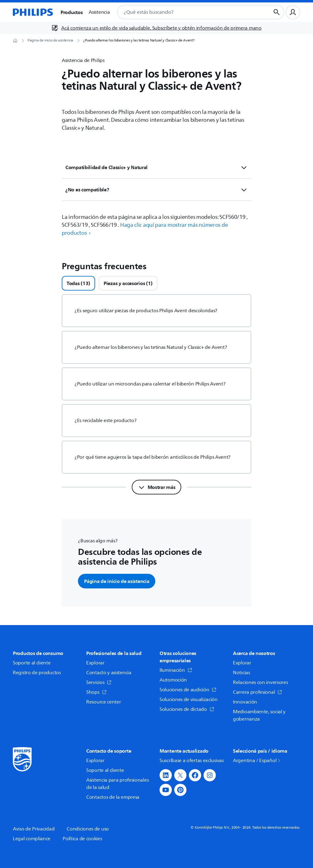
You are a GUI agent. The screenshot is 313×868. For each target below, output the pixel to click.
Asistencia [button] (99, 12)
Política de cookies (82, 839)
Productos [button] (72, 12)
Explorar (95, 663)
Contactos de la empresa (113, 797)
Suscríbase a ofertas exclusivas (192, 761)
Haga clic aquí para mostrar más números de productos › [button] (145, 229)
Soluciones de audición (188, 690)
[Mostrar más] (157, 487)
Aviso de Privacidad (34, 829)
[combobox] (187, 12)
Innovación (245, 702)
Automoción (173, 680)
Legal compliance (32, 839)
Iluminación (176, 670)
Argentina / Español (257, 761)
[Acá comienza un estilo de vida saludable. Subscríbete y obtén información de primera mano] (156, 28)
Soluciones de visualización (189, 700)
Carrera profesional (258, 692)
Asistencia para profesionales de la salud (117, 784)
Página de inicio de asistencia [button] (117, 581)
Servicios (99, 682)
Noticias (241, 673)
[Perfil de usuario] (293, 12)
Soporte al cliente (32, 663)
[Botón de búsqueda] (277, 12)
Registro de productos (37, 673)
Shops (96, 692)
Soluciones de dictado (187, 709)
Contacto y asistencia (109, 673)
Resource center (104, 702)
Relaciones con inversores (260, 682)
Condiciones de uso (88, 829)
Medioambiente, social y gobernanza (259, 715)
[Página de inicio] (33, 12)
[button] (166, 775)
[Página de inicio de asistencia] (50, 41)
